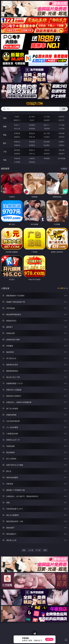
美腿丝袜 (17, 145)
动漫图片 (62, 142)
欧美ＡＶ (47, 125)
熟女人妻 (17, 129)
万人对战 (47, 117)
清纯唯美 (32, 145)
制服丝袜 (17, 137)
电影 (5, 135)
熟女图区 (47, 145)
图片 (5, 143)
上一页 (31, 550)
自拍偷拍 (32, 125)
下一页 (38, 550)
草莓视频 (47, 158)
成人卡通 (47, 133)
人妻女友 (47, 150)
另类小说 (32, 154)
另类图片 (62, 145)
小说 (5, 152)
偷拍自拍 (32, 133)
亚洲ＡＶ (17, 125)
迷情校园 (17, 154)
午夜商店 (32, 158)
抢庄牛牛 (62, 120)
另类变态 (62, 137)
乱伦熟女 (47, 137)
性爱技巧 (62, 154)
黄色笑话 (47, 154)
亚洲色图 (32, 142)
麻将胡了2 (17, 120)
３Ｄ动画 (62, 125)
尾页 (45, 550)
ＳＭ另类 (62, 129)
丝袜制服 (32, 129)
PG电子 (17, 117)
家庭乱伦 (32, 150)
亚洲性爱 (17, 133)
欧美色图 (47, 142)
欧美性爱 (62, 133)
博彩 (5, 118)
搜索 (64, 109)
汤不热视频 (62, 158)
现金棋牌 (47, 120)
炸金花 (32, 120)
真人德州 (32, 117)
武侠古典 (62, 150)
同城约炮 (17, 158)
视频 (5, 126)
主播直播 (47, 129)
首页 (24, 550)
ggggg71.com (34, 104)
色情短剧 (32, 162)
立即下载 (49, 639)
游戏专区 (62, 117)
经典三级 (32, 137)
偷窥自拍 (17, 142)
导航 (5, 160)
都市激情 (17, 150)
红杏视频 (17, 162)
